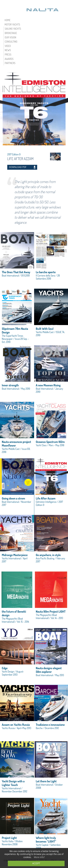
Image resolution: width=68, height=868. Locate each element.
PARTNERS (10, 63)
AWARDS (9, 59)
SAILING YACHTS (13, 29)
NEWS (8, 50)
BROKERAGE (11, 33)
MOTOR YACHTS (12, 24)
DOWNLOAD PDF (18, 167)
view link (17, 260)
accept (36, 863)
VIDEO (8, 46)
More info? (39, 857)
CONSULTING (11, 42)
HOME (8, 20)
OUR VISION (10, 37)
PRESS (8, 54)
